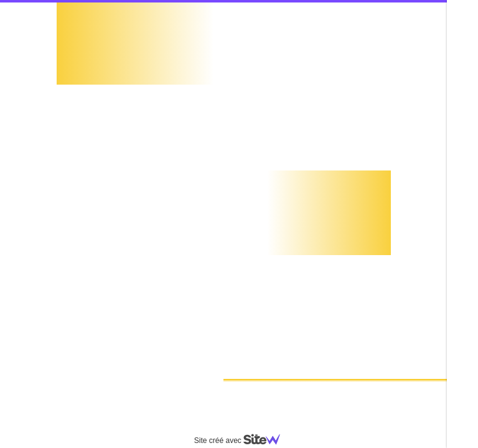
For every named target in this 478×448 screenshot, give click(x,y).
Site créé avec (242, 441)
